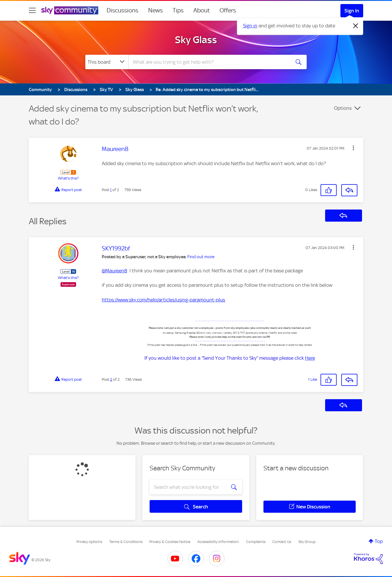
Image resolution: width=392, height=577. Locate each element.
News (156, 10)
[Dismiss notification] (356, 26)
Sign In (352, 11)
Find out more (201, 257)
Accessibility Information (218, 542)
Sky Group (307, 542)
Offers (228, 10)
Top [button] (379, 541)
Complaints (256, 542)
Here (310, 358)
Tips (178, 10)
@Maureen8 (114, 271)
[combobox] (209, 62)
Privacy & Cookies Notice (170, 542)
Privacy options (89, 542)
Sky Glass (196, 40)
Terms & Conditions (126, 542)
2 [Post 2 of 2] (111, 379)
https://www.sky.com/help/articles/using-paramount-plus (163, 300)
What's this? (68, 178)
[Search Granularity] (107, 62)
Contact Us (282, 542)
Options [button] (343, 108)
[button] (353, 148)
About (202, 10)
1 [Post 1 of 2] (111, 190)
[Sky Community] (70, 10)
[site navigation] (32, 10)
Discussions (122, 10)
